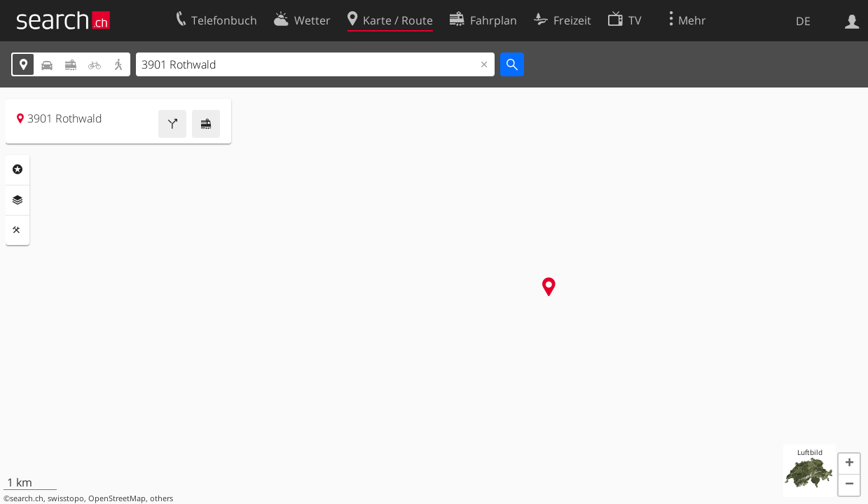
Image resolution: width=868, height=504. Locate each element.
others (161, 498)
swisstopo (66, 498)
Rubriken (18, 169)
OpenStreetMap (117, 498)
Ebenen (18, 200)
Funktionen (18, 230)
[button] (849, 464)
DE (803, 21)
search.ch (27, 498)
